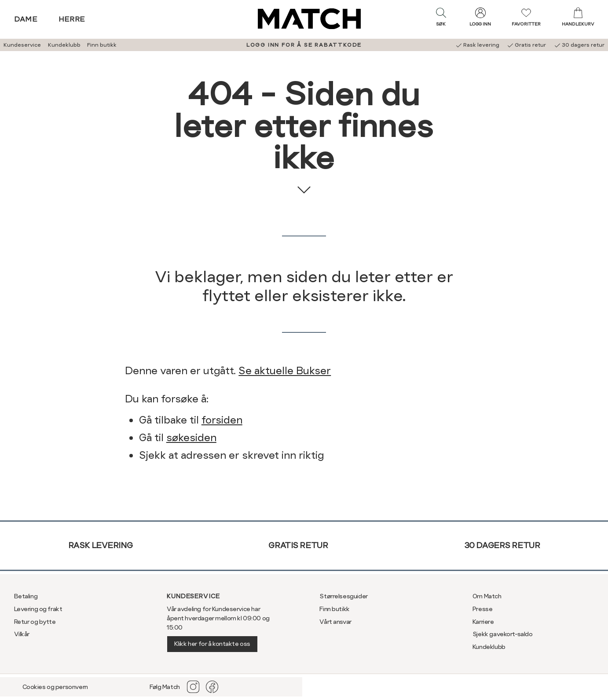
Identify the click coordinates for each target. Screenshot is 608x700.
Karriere (483, 622)
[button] (441, 19)
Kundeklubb (64, 45)
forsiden (222, 420)
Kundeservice (22, 45)
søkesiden (191, 438)
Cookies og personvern (55, 687)
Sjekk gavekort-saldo (503, 634)
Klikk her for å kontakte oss (212, 644)
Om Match (487, 596)
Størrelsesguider (343, 596)
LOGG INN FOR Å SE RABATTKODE (304, 45)
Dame (26, 19)
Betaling (26, 596)
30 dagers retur (502, 545)
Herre (72, 19)
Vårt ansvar (335, 622)
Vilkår (22, 634)
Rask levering (101, 545)
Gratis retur (298, 545)
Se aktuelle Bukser (285, 371)
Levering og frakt (38, 609)
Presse (482, 609)
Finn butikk (102, 45)
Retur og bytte (35, 622)
